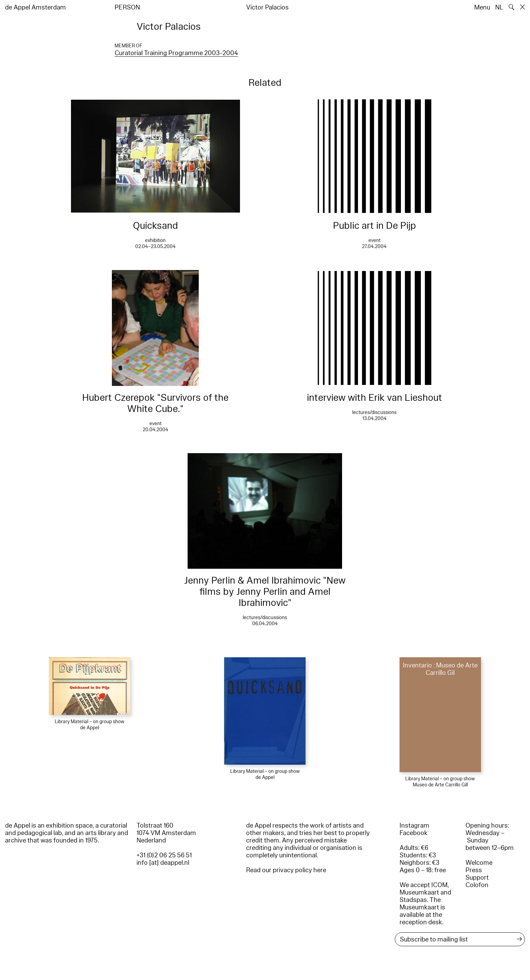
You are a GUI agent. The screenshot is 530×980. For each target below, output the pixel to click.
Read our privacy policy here (286, 870)
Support (477, 878)
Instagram (414, 826)
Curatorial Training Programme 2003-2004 (176, 53)
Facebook (414, 833)
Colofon (477, 885)
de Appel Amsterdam (35, 7)
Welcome (479, 863)
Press (474, 870)
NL (499, 7)
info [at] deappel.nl (163, 863)
